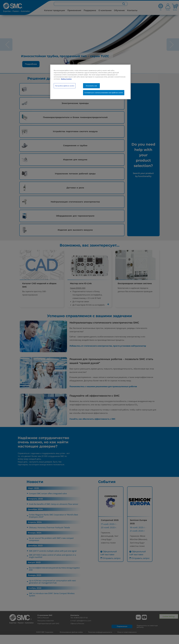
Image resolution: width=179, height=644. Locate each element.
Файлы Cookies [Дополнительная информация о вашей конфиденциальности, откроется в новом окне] (66, 79)
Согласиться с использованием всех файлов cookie (104, 93)
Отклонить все (91, 86)
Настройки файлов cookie (65, 86)
